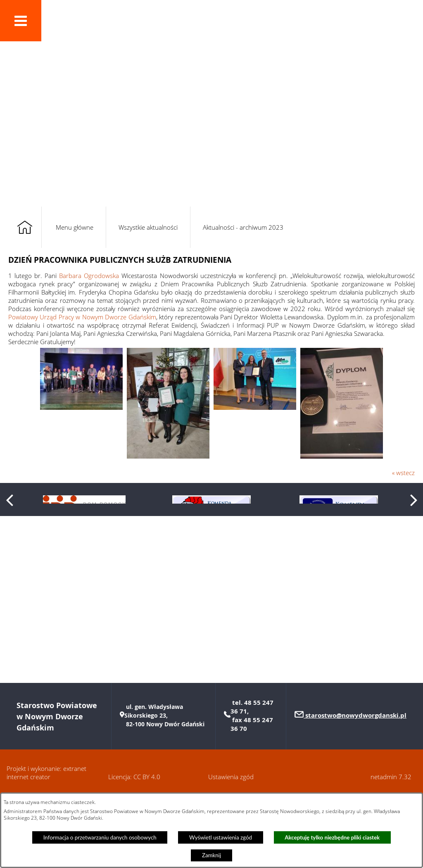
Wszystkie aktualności (148, 227)
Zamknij (211, 855)
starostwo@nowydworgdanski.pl (355, 788)
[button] (21, 21)
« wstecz (403, 473)
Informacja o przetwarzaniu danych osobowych (100, 837)
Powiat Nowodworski (118, 26)
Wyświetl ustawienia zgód (221, 837)
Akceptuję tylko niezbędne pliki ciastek (332, 837)
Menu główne (75, 227)
